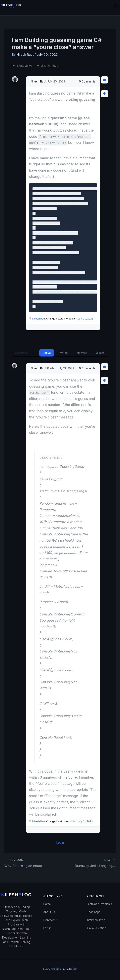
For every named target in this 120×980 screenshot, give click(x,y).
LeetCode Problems (99, 904)
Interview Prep (96, 920)
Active (47, 353)
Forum (47, 928)
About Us (49, 912)
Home (47, 904)
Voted (64, 353)
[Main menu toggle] (116, 6)
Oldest (100, 353)
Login (60, 843)
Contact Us (50, 920)
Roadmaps (94, 912)
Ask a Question (96, 928)
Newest (82, 353)
